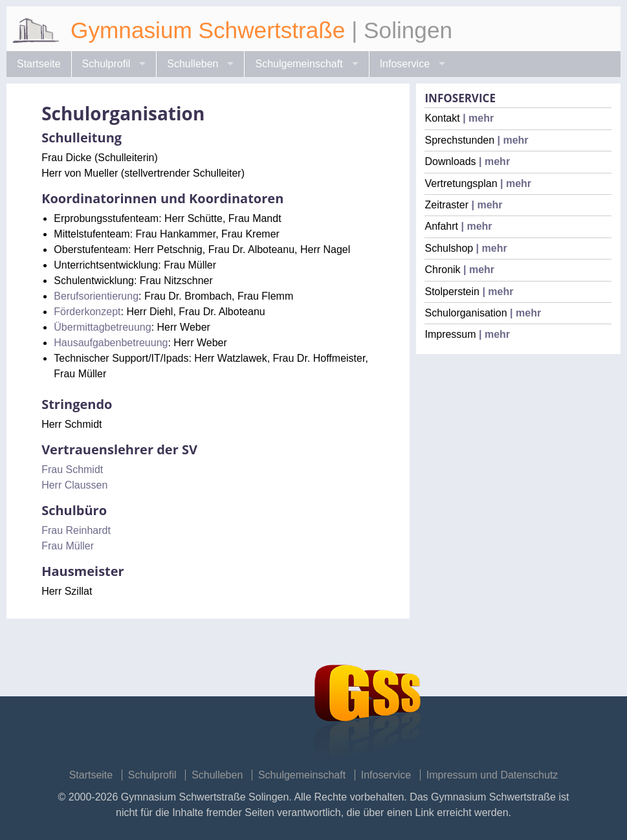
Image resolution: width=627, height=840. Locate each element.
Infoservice (405, 64)
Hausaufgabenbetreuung (111, 343)
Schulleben (192, 64)
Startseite (39, 64)
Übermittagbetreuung (102, 327)
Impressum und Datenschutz (492, 775)
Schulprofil (106, 64)
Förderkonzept (87, 312)
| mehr (477, 118)
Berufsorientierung (96, 296)
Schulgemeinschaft (299, 64)
